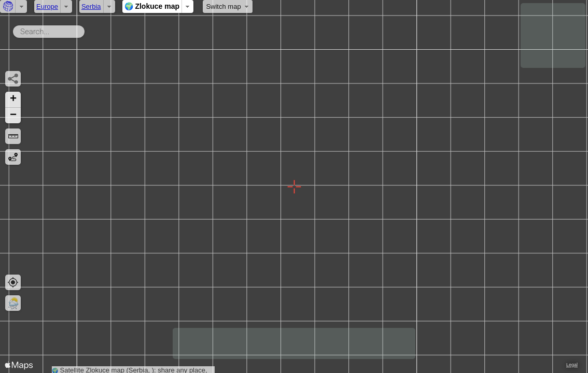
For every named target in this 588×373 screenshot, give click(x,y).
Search (86, 30)
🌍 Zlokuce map (152, 6)
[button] (13, 100)
